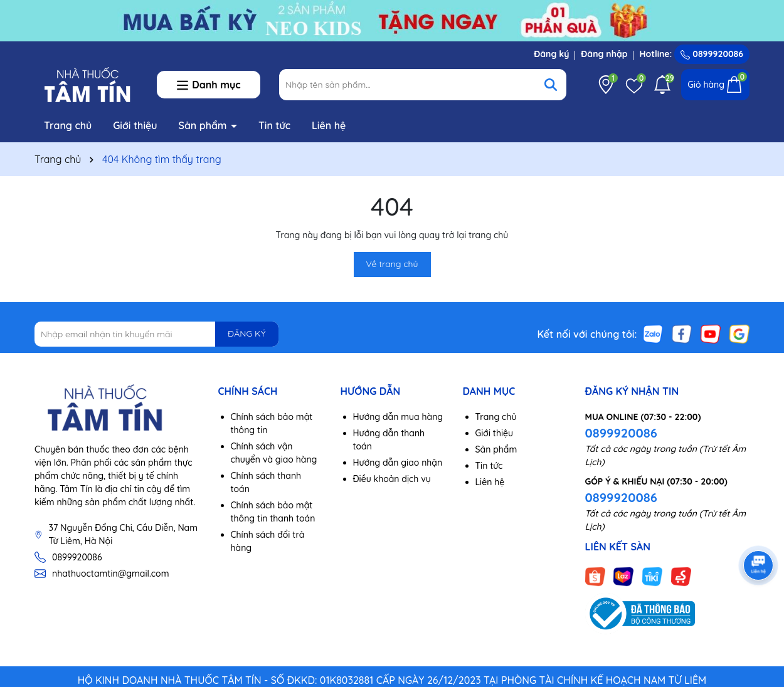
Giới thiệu (135, 125)
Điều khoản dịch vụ (392, 479)
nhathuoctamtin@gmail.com (110, 574)
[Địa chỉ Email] (156, 334)
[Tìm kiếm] (551, 85)
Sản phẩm (204, 125)
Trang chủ (68, 125)
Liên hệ (329, 125)
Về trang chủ (392, 264)
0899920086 (712, 54)
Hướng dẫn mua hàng (398, 417)
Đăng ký (551, 54)
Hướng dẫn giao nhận (398, 463)
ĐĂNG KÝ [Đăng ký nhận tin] (246, 333)
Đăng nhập (604, 54)
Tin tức (274, 125)
